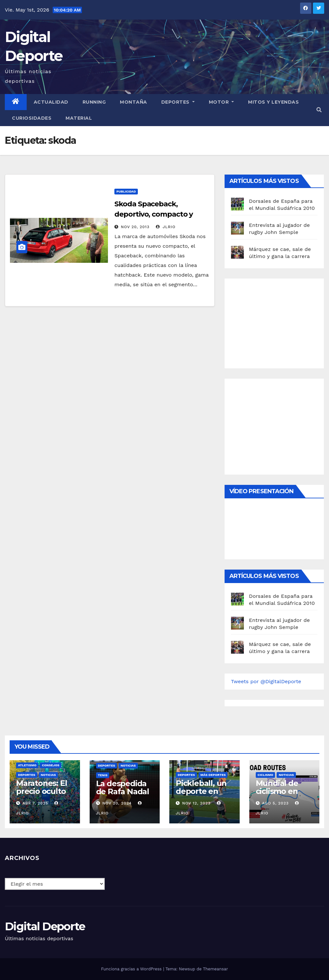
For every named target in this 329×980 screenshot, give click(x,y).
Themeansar (216, 969)
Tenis (103, 775)
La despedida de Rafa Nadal (123, 787)
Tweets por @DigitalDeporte (266, 681)
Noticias (48, 775)
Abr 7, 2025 (35, 803)
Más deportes (213, 775)
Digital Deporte (45, 926)
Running (94, 102)
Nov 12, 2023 (196, 803)
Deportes (178, 102)
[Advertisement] (279, 322)
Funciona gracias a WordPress (132, 969)
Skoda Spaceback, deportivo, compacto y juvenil (154, 214)
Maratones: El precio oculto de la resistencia (41, 795)
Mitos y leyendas (273, 102)
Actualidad (51, 102)
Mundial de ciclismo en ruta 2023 (277, 791)
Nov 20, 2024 (117, 803)
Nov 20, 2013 (135, 227)
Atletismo (27, 765)
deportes (27, 775)
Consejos (50, 765)
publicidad (126, 191)
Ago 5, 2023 (275, 803)
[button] (319, 110)
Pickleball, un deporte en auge (201, 791)
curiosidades (32, 118)
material (79, 118)
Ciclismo (266, 775)
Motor (222, 102)
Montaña (133, 102)
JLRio (166, 227)
